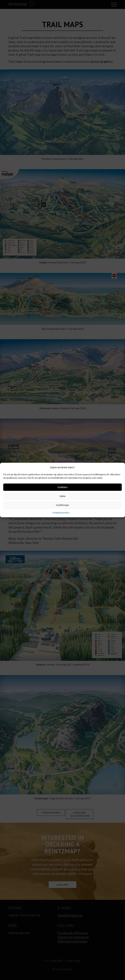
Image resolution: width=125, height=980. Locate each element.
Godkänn (63, 487)
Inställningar (63, 505)
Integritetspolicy (61, 513)
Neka (62, 496)
